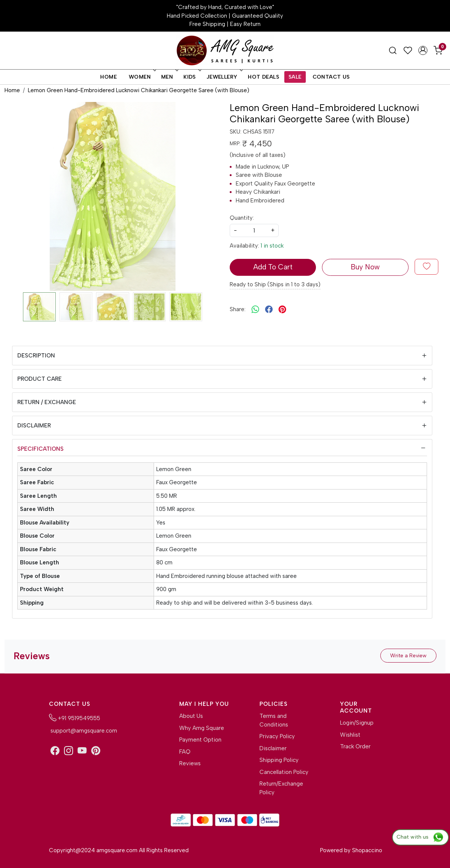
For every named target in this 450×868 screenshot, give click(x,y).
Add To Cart (273, 267)
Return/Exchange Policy (281, 788)
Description (36, 356)
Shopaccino (367, 850)
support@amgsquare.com (83, 731)
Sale (295, 77)
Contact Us (331, 77)
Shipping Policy (279, 760)
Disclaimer (34, 426)
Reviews (190, 763)
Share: (238, 309)
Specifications (40, 449)
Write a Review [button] (408, 656)
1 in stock (272, 246)
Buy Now (365, 267)
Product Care (40, 379)
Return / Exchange (47, 402)
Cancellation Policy (284, 772)
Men (169, 77)
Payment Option (200, 740)
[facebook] (269, 309)
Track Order (355, 746)
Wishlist (350, 735)
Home (108, 77)
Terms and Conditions (274, 720)
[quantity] (254, 230)
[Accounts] (423, 50)
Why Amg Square (202, 728)
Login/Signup (357, 723)
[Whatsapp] (255, 309)
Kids (192, 77)
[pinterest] (282, 309)
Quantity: (242, 218)
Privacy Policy (277, 736)
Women (142, 77)
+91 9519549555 (75, 718)
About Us (191, 716)
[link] (393, 50)
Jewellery (224, 77)
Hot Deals (263, 77)
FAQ (185, 752)
